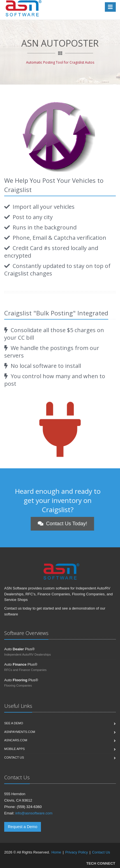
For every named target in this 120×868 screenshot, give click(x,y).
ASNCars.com (16, 740)
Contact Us (101, 852)
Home (56, 852)
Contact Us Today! (83, 524)
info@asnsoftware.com (34, 813)
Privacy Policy (77, 852)
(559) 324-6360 (29, 807)
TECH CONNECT (101, 863)
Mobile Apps (14, 749)
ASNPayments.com (20, 732)
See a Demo (14, 723)
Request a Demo (23, 827)
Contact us (14, 757)
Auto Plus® (19, 649)
